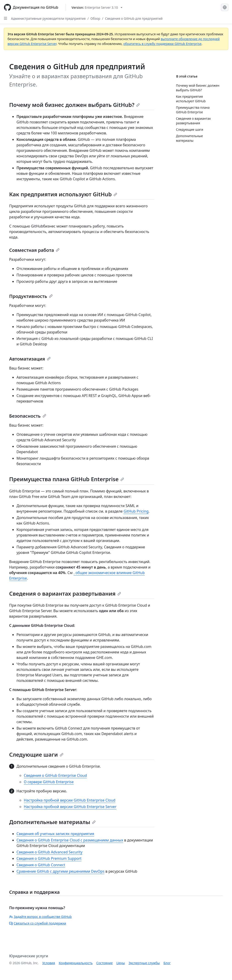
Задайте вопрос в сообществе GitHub (40, 917)
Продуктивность (31, 296)
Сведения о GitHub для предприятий (134, 18)
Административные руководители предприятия (48, 18)
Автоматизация (30, 359)
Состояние (105, 963)
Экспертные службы (144, 963)
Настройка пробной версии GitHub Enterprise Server (70, 807)
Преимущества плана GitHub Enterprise (67, 479)
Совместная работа (34, 250)
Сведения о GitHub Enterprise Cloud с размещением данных (70, 840)
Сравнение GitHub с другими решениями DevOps (61, 871)
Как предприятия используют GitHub (63, 194)
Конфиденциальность (76, 963)
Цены (121, 963)
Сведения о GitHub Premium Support (49, 858)
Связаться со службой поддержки (38, 923)
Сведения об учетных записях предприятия (55, 834)
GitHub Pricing (136, 511)
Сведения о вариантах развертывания (65, 593)
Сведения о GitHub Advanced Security (49, 852)
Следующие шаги (36, 754)
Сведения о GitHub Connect (41, 865)
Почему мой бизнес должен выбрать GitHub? (74, 105)
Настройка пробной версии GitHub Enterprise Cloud (70, 800)
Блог (167, 963)
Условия (49, 963)
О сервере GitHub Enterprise (49, 782)
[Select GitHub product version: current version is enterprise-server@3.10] (97, 7)
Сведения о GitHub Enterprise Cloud (55, 775)
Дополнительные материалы (52, 822)
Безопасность (28, 416)
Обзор (95, 18)
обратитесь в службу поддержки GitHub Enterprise (162, 44)
